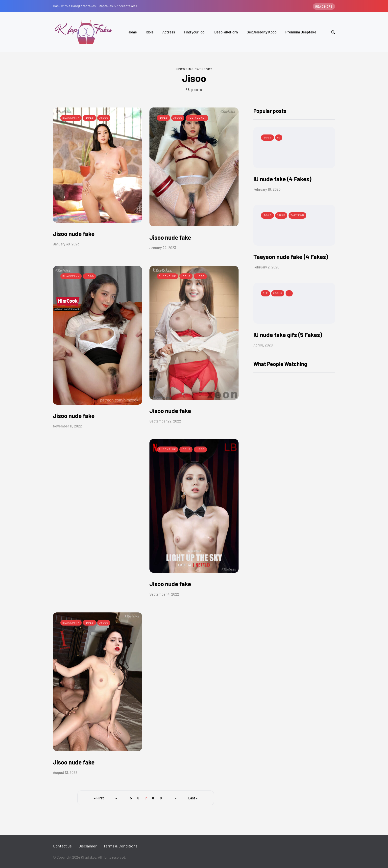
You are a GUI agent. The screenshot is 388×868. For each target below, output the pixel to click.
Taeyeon (297, 215)
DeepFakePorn (226, 32)
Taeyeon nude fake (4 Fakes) (291, 257)
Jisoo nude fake (74, 234)
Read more (324, 6)
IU (279, 137)
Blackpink (71, 118)
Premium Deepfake (301, 32)
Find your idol (195, 32)
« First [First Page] (99, 798)
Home (132, 32)
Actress (169, 32)
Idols (150, 32)
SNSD (281, 215)
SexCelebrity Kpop (262, 32)
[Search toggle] (331, 32)
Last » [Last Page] (193, 798)
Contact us (62, 846)
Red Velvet (197, 118)
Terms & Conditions (121, 846)
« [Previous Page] (116, 798)
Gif (265, 293)
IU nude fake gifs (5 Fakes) (288, 335)
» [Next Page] (176, 798)
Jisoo (104, 118)
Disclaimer (88, 846)
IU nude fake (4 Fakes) (282, 179)
